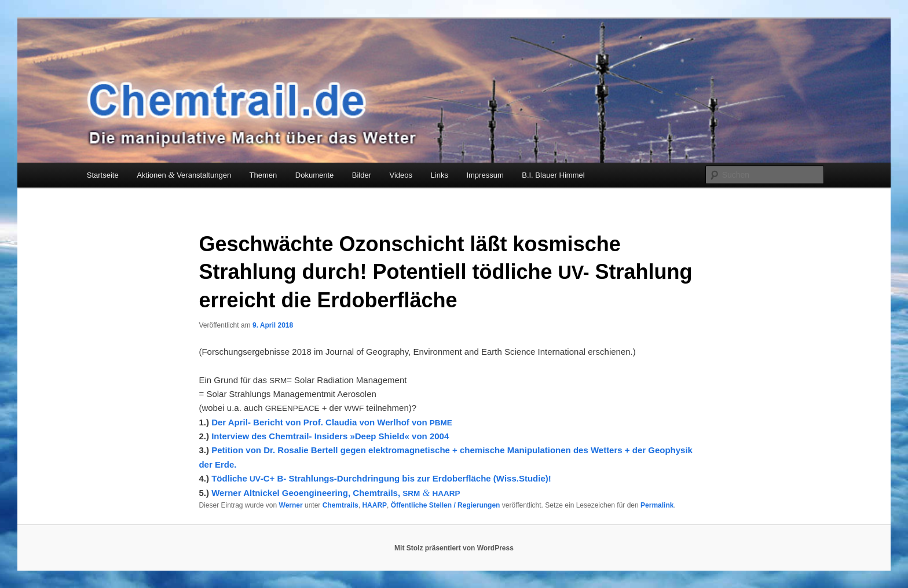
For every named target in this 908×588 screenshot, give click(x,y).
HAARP (374, 505)
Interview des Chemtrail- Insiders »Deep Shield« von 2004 (330, 436)
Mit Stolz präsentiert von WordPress (454, 548)
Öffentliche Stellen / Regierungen (446, 505)
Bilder (362, 175)
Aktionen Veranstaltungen (184, 175)
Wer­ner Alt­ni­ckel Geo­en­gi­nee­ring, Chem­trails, (336, 493)
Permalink (657, 505)
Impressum (485, 175)
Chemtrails (340, 505)
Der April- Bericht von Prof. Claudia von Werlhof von (332, 422)
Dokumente (314, 175)
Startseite (103, 175)
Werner (291, 505)
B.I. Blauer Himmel (553, 175)
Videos (401, 175)
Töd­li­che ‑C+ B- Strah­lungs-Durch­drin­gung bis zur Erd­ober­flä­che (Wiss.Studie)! (381, 478)
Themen (263, 175)
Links (440, 175)
